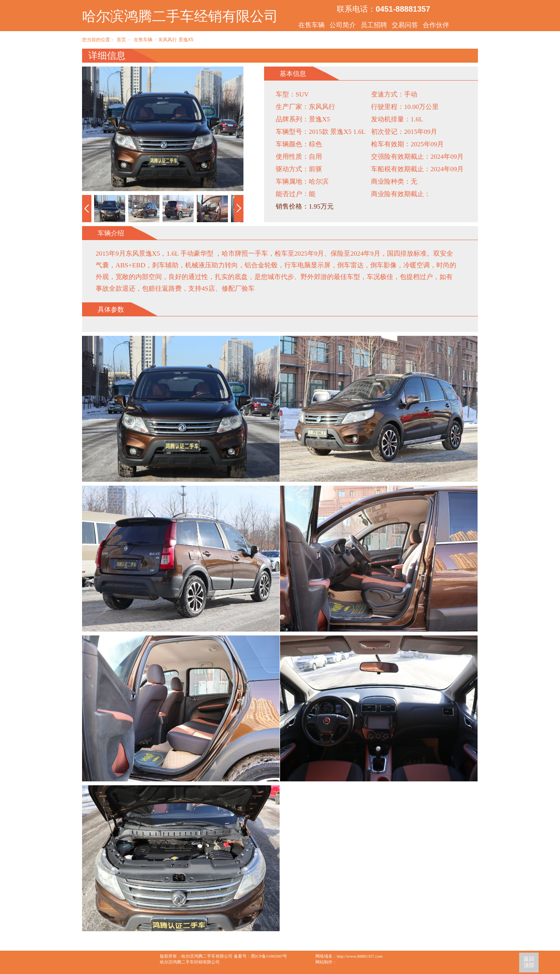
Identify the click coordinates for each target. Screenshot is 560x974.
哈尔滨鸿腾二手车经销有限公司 (180, 16)
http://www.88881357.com (360, 956)
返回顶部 (529, 962)
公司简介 (343, 25)
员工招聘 (374, 25)
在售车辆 (311, 25)
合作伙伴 (436, 25)
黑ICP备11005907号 (269, 956)
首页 (121, 40)
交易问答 (405, 25)
